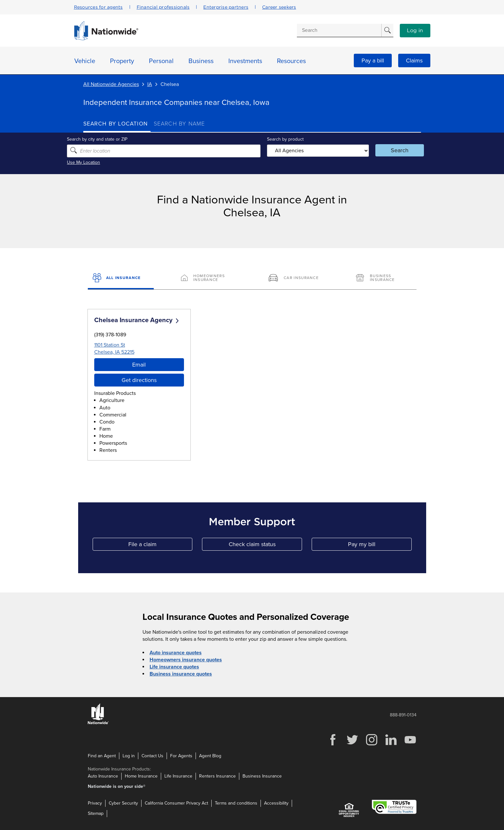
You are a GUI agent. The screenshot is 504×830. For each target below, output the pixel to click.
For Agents (181, 755)
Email (139, 365)
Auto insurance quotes (176, 653)
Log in (415, 31)
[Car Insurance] (296, 278)
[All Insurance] (121, 278)
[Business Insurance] (383, 278)
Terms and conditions (236, 803)
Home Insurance (141, 776)
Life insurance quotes (174, 667)
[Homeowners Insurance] (208, 278)
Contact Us (152, 755)
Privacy (95, 803)
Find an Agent (102, 755)
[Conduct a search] (339, 30)
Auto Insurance (103, 776)
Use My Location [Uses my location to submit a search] (100, 162)
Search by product (284, 139)
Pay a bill (373, 61)
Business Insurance (262, 776)
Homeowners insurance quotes (186, 660)
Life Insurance (178, 776)
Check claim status (265, 546)
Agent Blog (210, 755)
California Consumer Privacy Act (176, 803)
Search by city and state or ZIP (114, 139)
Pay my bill (380, 546)
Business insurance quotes (181, 674)
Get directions (139, 380)
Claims (414, 61)
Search (389, 150)
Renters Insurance (217, 776)
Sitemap (96, 813)
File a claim (160, 546)
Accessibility (276, 803)
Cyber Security (123, 803)
